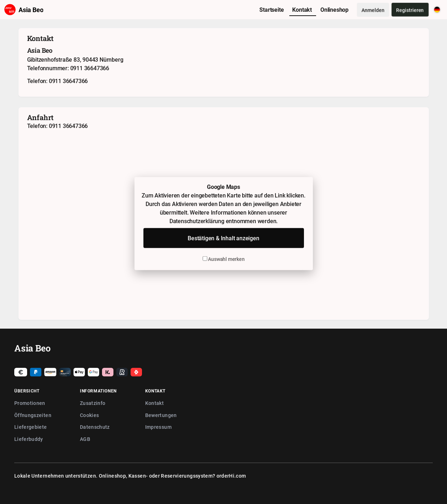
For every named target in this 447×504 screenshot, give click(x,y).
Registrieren (410, 10)
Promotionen (30, 403)
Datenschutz (95, 427)
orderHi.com (231, 476)
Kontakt (154, 403)
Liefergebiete (31, 427)
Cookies (89, 415)
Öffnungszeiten (33, 415)
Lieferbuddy (29, 439)
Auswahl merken (224, 259)
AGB (85, 439)
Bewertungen (161, 415)
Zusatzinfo (93, 403)
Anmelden (373, 10)
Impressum (158, 427)
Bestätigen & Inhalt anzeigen (223, 238)
